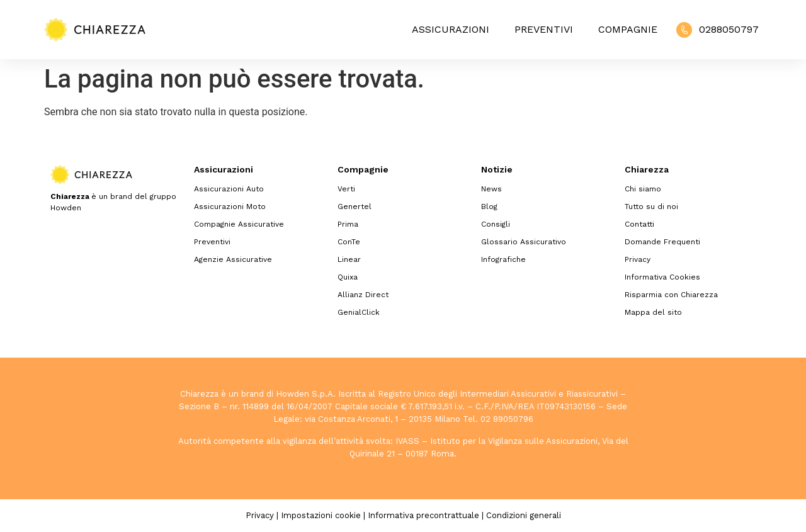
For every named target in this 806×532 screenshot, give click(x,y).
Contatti (639, 224)
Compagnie (628, 29)
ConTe (349, 242)
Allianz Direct (363, 295)
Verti (346, 189)
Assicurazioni (451, 29)
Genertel (355, 207)
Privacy (638, 259)
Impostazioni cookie (321, 515)
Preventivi (544, 29)
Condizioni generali (524, 515)
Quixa (348, 277)
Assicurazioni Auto (229, 189)
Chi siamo (643, 189)
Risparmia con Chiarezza (671, 295)
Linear (349, 259)
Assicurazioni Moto (230, 207)
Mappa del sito (653, 312)
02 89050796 (507, 419)
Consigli (496, 224)
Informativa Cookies (662, 277)
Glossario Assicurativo (524, 242)
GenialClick (359, 312)
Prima (348, 224)
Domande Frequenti (662, 242)
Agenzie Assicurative (233, 259)
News (491, 189)
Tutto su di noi (651, 207)
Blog (489, 207)
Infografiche (503, 259)
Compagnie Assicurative (239, 224)
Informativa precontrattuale (423, 515)
